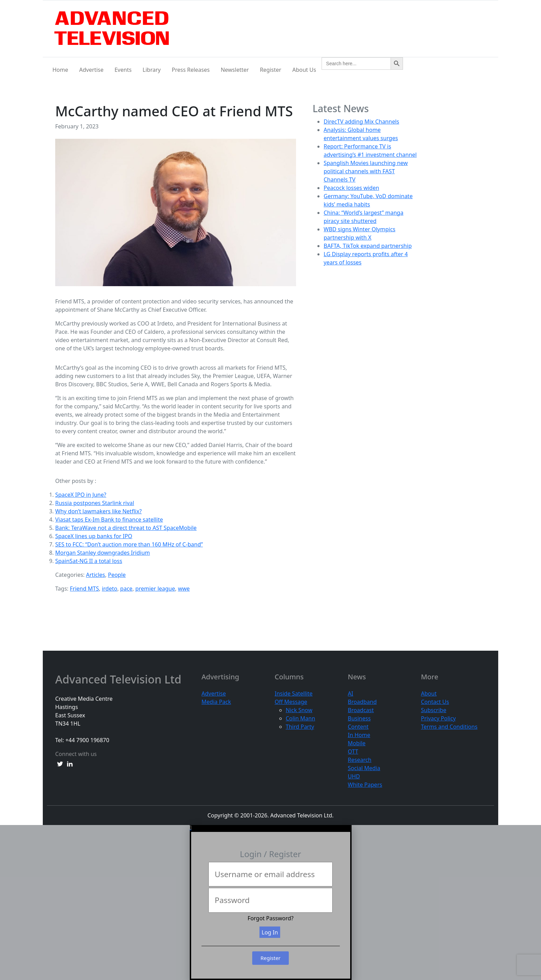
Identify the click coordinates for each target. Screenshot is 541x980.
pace (126, 589)
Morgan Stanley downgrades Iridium (103, 553)
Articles (95, 575)
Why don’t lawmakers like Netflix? (99, 511)
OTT (353, 751)
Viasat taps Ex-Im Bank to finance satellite (109, 520)
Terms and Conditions (449, 727)
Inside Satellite (294, 693)
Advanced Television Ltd (120, 679)
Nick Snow (299, 710)
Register (270, 70)
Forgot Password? (270, 918)
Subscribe (434, 710)
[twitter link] (60, 764)
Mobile (357, 743)
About (429, 693)
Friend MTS (85, 589)
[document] (270, 902)
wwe (184, 589)
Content (358, 727)
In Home (359, 735)
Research (360, 760)
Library (151, 70)
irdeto (110, 589)
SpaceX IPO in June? (81, 495)
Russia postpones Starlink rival (95, 503)
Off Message (291, 702)
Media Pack (216, 702)
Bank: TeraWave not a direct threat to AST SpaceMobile (126, 528)
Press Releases (191, 70)
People (117, 575)
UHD (354, 776)
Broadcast (361, 710)
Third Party (300, 727)
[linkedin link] (70, 764)
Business (359, 718)
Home (60, 70)
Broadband (362, 702)
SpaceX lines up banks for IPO (94, 536)
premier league (155, 589)
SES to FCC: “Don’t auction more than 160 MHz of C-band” (129, 544)
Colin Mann (300, 718)
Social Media (364, 768)
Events (123, 70)
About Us (304, 70)
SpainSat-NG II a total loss (89, 561)
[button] (271, 828)
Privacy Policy (438, 718)
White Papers (365, 785)
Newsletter (235, 70)
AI (351, 693)
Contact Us (435, 702)
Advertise (91, 70)
